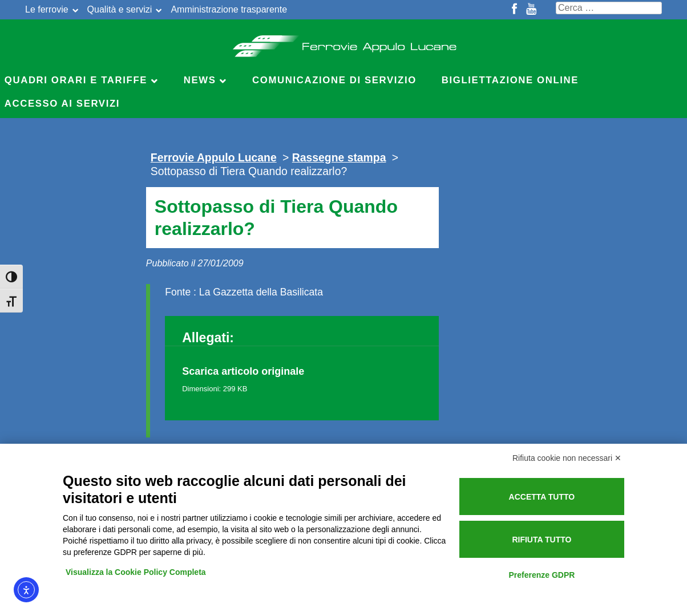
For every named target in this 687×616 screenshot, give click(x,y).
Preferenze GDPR (541, 575)
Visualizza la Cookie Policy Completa (136, 572)
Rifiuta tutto (541, 540)
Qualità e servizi (120, 9)
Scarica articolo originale (243, 371)
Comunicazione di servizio (334, 80)
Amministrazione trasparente (229, 9)
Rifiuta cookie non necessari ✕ (567, 458)
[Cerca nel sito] (609, 8)
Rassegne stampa (339, 157)
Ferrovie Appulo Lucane (344, 43)
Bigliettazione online (510, 80)
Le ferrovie (47, 9)
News (200, 80)
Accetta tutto (542, 497)
